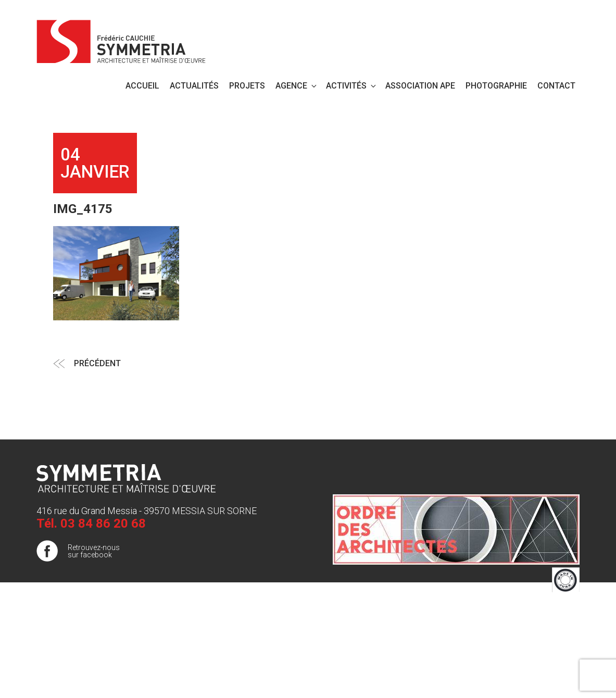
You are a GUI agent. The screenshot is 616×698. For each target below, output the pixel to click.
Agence (297, 86)
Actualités (194, 86)
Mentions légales (552, 608)
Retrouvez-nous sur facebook (94, 551)
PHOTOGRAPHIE (496, 86)
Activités (352, 86)
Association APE (420, 86)
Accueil (142, 86)
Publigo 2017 (558, 629)
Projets (247, 86)
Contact (556, 86)
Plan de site (561, 618)
